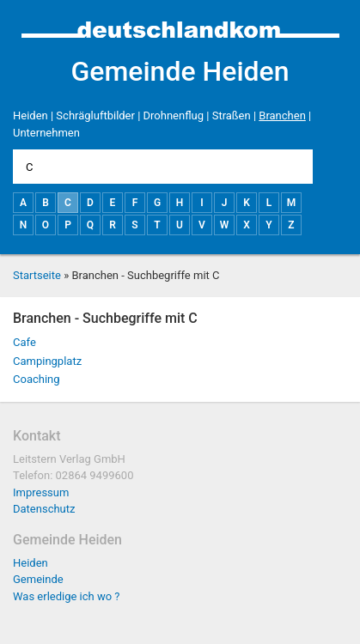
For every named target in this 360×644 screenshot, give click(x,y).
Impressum (41, 492)
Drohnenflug (174, 115)
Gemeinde (38, 579)
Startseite (37, 275)
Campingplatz (47, 361)
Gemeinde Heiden (180, 71)
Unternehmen (46, 133)
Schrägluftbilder (95, 115)
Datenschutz (44, 509)
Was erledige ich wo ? (67, 596)
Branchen (282, 115)
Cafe (24, 342)
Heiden (31, 115)
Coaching (37, 379)
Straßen (232, 115)
